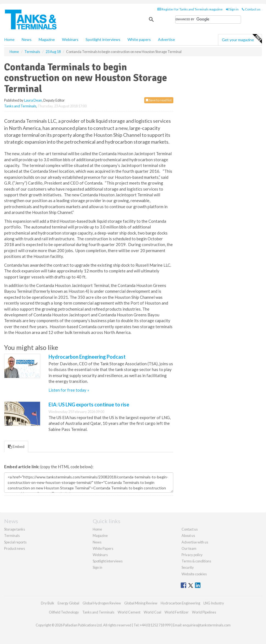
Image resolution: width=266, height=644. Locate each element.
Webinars (70, 39)
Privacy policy (192, 555)
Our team (189, 548)
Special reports (15, 542)
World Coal (152, 612)
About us (188, 536)
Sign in (232, 9)
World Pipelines (204, 612)
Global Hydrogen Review (102, 603)
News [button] (27, 39)
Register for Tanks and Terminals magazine (190, 9)
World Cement (129, 612)
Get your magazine (242, 39)
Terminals (12, 536)
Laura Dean (33, 100)
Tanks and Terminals (20, 106)
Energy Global (68, 603)
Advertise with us (195, 542)
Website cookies (194, 574)
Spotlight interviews (103, 39)
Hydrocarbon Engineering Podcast (87, 357)
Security (188, 567)
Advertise (166, 39)
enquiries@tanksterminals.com (207, 625)
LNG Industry (214, 603)
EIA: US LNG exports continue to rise (89, 405)
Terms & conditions (196, 561)
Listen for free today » (69, 390)
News (97, 542)
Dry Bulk (48, 603)
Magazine (47, 39)
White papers (139, 39)
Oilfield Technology (64, 612)
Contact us (251, 9)
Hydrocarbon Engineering (180, 603)
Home (9, 39)
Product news (15, 548)
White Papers (103, 548)
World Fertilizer (177, 612)
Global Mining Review (141, 603)
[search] (208, 19)
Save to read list (159, 100)
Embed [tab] (16, 446)
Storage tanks (15, 529)
